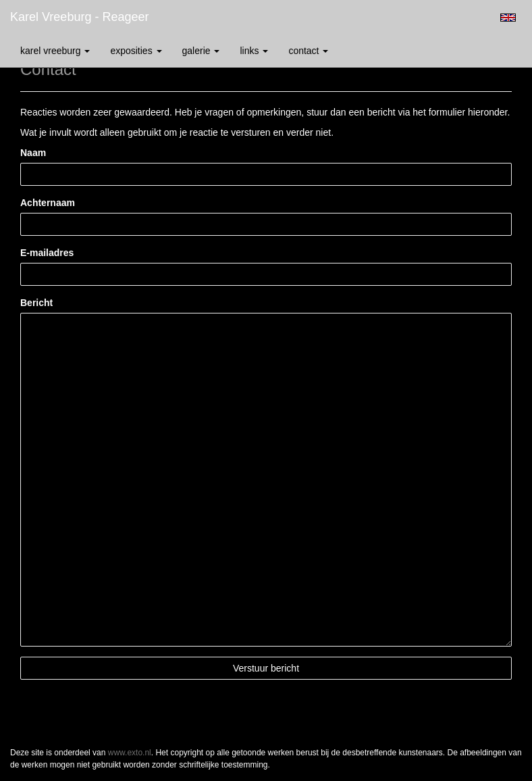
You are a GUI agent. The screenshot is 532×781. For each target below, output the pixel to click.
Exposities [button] (136, 51)
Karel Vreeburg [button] (55, 51)
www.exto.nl (130, 753)
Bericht (36, 303)
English (508, 18)
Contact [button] (308, 51)
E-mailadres (47, 253)
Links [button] (254, 51)
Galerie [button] (201, 51)
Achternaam (48, 203)
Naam (33, 153)
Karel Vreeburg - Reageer (79, 17)
